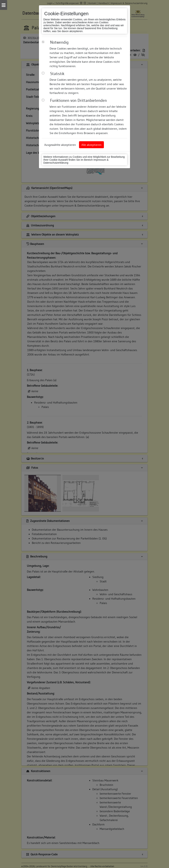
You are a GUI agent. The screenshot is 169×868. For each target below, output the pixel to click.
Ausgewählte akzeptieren (60, 145)
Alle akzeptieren (91, 145)
